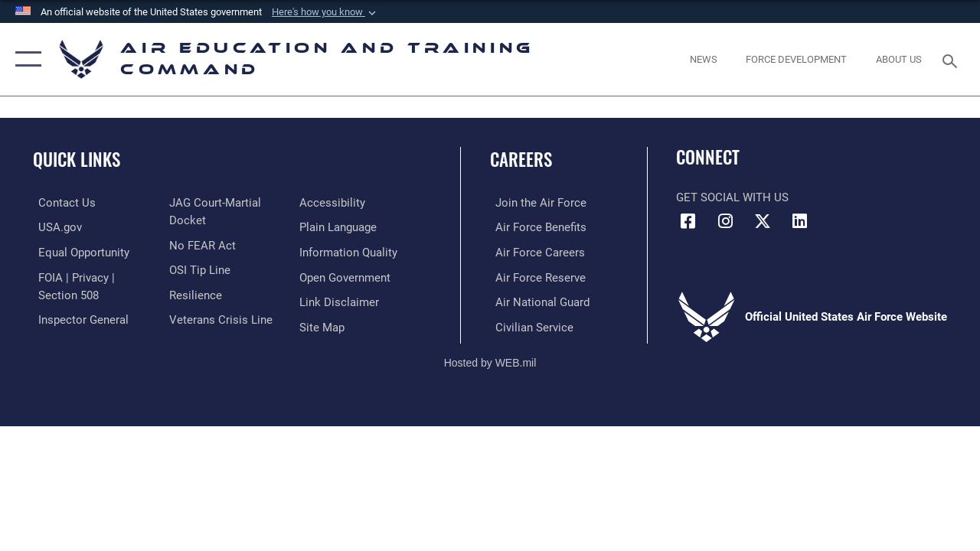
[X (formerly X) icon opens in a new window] (763, 221)
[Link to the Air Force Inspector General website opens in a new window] (78, 318)
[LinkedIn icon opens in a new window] (800, 221)
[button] (325, 12)
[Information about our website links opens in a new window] (341, 301)
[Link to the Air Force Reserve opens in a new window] (535, 276)
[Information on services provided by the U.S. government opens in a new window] (55, 227)
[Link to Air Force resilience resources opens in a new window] (193, 293)
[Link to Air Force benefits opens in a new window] (536, 227)
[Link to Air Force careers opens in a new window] (535, 252)
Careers (521, 160)
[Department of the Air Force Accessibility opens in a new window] (334, 203)
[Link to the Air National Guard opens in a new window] (537, 301)
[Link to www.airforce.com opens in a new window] (536, 203)
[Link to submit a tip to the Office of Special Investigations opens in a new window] (198, 269)
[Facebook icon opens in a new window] (688, 221)
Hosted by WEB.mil (490, 360)
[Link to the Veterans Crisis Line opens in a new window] (219, 318)
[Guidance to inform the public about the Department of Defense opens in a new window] (350, 252)
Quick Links (77, 160)
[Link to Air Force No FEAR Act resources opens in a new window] (200, 244)
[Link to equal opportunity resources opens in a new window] (78, 252)
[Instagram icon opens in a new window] (725, 221)
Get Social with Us (732, 197)
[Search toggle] (952, 59)
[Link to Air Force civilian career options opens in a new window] (529, 325)
